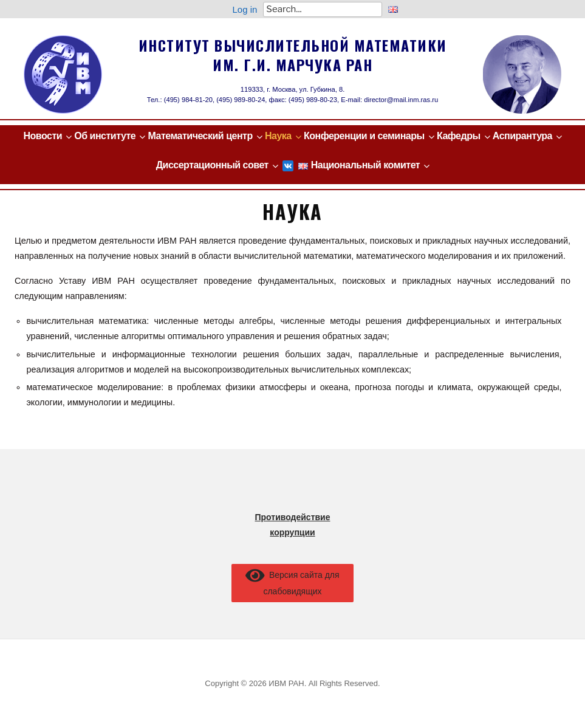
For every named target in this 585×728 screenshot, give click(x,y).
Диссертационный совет (212, 165)
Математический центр (200, 136)
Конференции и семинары (364, 136)
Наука (278, 136)
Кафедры (459, 136)
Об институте (105, 136)
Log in (245, 9)
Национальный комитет (365, 165)
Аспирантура (522, 136)
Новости (43, 136)
